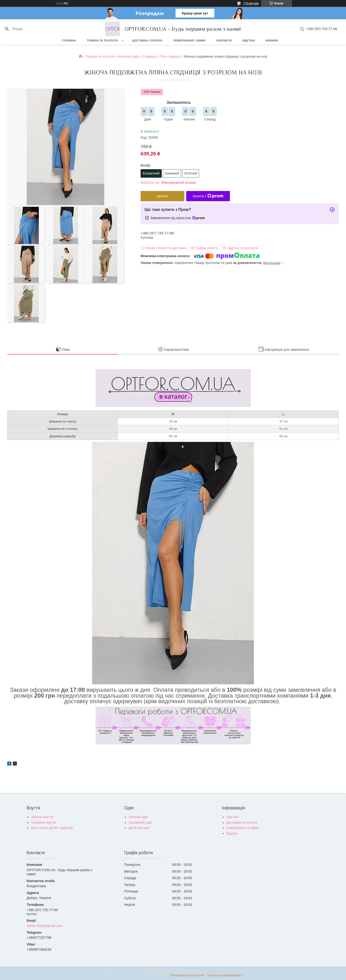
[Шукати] (7, 29)
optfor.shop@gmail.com (44, 926)
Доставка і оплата (147, 40)
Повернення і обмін (189, 40)
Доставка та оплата (242, 822)
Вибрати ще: (168, 183)
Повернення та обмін (243, 828)
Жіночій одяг (138, 817)
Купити (163, 196)
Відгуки (249, 40)
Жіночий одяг (128, 56)
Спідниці (149, 56)
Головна (69, 40)
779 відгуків (251, 3)
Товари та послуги (102, 40)
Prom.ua (196, 971)
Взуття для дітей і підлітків (52, 828)
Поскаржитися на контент (187, 975)
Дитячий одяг (139, 828)
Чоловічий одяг (141, 822)
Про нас (233, 817)
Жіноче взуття (42, 817)
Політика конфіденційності (225, 975)
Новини (272, 40)
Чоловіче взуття (44, 822)
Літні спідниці (170, 56)
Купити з (208, 196)
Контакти (224, 40)
